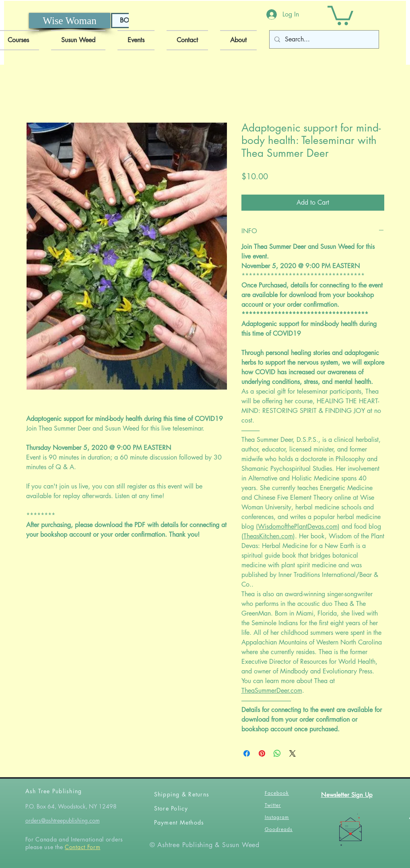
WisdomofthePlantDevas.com (298, 526)
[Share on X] (293, 753)
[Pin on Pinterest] (262, 753)
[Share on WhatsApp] (277, 753)
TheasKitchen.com (268, 536)
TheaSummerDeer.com (272, 691)
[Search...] (323, 39)
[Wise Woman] (70, 21)
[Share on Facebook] (247, 753)
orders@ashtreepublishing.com (63, 820)
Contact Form (82, 847)
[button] (340, 14)
